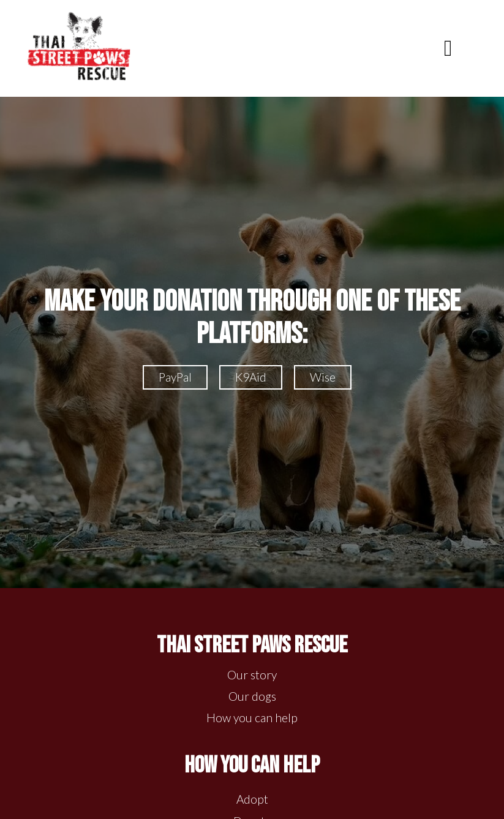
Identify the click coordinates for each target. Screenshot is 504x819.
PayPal (175, 377)
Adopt (252, 799)
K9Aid (251, 377)
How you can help (252, 718)
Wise (323, 377)
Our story (252, 675)
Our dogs (252, 696)
